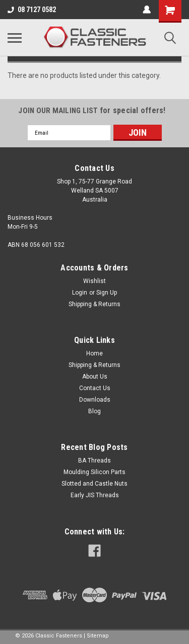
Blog (94, 411)
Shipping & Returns (94, 304)
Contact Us (95, 388)
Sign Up (107, 293)
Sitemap (98, 636)
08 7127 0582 (32, 10)
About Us (95, 377)
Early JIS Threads (95, 495)
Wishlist (94, 281)
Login (80, 293)
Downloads (95, 400)
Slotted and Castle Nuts (94, 484)
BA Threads (94, 461)
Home (94, 353)
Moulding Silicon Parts (94, 472)
